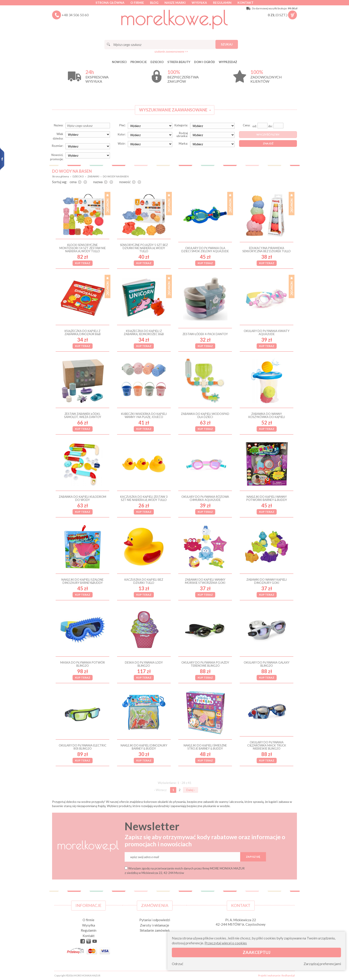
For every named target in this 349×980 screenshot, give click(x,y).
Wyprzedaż (228, 62)
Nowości (119, 62)
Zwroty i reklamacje (155, 925)
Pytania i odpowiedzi (155, 920)
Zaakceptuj (257, 952)
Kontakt (246, 3)
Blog (154, 3)
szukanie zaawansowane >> (171, 51)
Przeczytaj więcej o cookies (226, 943)
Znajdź (268, 143)
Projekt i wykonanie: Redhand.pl (276, 975)
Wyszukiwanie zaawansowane (173, 110)
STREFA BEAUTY (179, 62)
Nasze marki (175, 3)
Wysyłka (199, 3)
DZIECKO (157, 62)
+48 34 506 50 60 (75, 15)
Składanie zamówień (155, 930)
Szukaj (227, 44)
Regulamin (222, 3)
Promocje (139, 62)
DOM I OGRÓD (205, 62)
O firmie (137, 3)
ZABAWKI (93, 176)
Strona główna (110, 3)
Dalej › (191, 790)
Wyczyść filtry (268, 134)
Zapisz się (253, 857)
